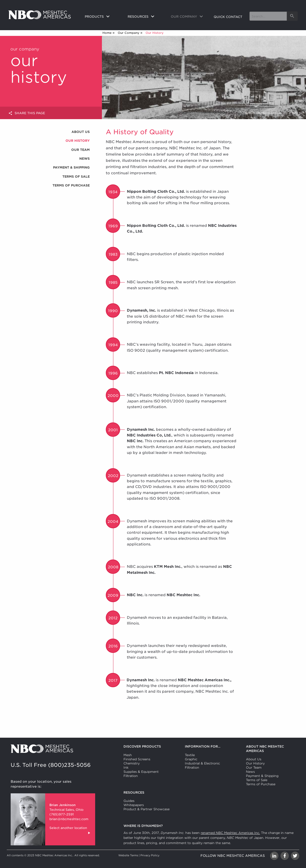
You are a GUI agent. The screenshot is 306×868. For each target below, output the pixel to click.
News (84, 159)
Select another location (70, 831)
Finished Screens (137, 759)
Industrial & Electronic (202, 763)
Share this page (27, 113)
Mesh (128, 755)
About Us (81, 132)
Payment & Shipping (71, 167)
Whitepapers (134, 805)
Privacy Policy (150, 855)
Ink (126, 767)
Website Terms (128, 855)
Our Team (80, 150)
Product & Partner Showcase (147, 809)
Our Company (129, 33)
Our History (78, 141)
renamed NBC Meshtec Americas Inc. (230, 833)
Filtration (131, 776)
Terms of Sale (76, 176)
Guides (129, 801)
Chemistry (132, 763)
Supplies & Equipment (141, 772)
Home (107, 33)
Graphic (191, 759)
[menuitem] (102, 17)
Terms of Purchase (71, 185)
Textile (190, 755)
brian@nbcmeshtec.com (69, 819)
